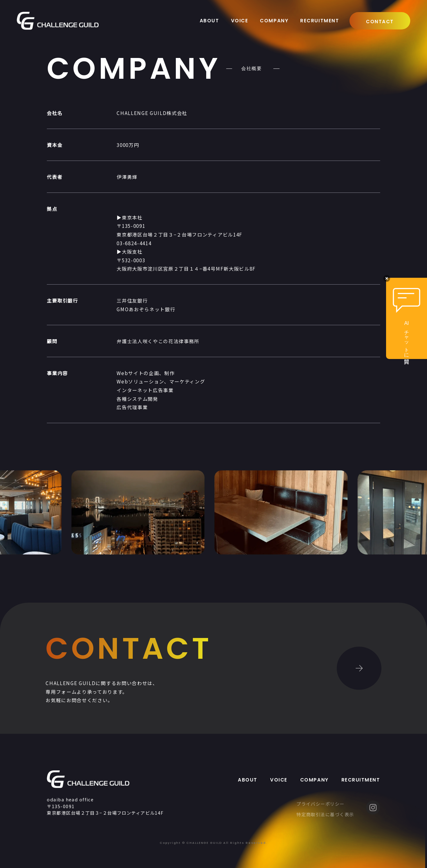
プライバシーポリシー (320, 804)
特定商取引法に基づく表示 (325, 814)
